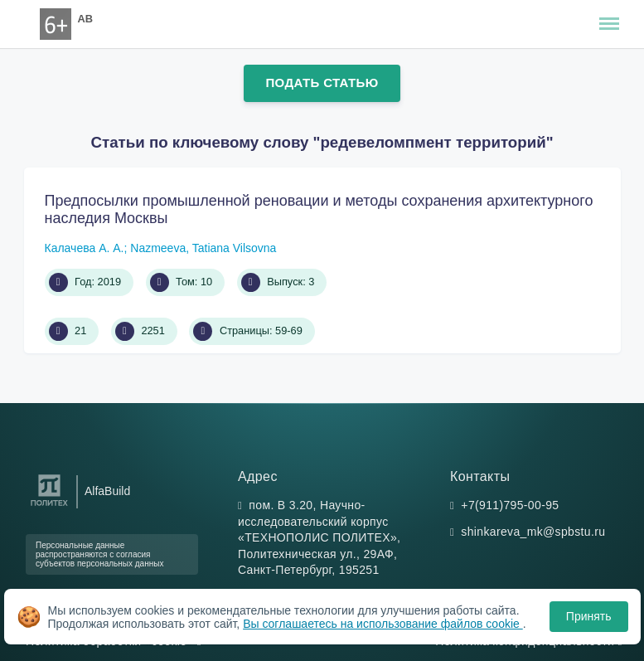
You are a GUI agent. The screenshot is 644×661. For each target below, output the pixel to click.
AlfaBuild (107, 491)
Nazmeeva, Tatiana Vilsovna (203, 248)
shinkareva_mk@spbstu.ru (533, 532)
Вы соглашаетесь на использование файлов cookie (383, 624)
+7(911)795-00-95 (510, 505)
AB (85, 19)
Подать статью (322, 83)
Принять (589, 616)
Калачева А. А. (85, 248)
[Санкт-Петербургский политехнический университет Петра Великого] (49, 506)
